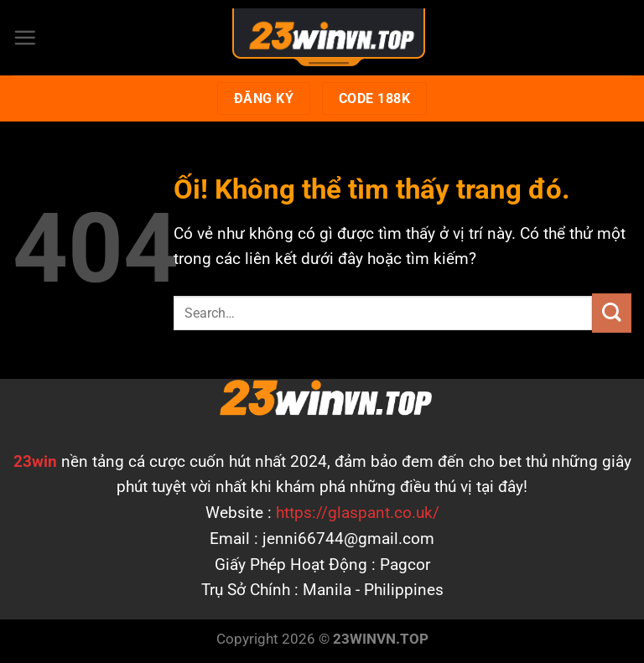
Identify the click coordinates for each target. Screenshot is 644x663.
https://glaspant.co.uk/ (358, 513)
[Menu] (25, 37)
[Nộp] (612, 313)
